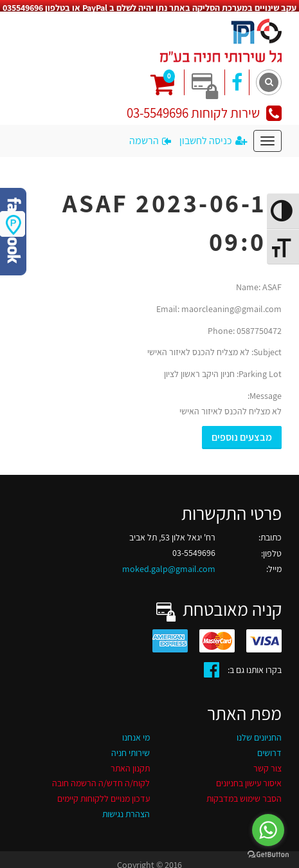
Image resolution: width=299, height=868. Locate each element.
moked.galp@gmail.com (169, 562)
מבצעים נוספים (242, 430)
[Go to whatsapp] (268, 830)
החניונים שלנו (259, 731)
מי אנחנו (136, 731)
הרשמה (150, 134)
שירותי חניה (131, 746)
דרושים (269, 746)
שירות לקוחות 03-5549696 (204, 106)
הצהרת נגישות (126, 808)
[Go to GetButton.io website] (268, 855)
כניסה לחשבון (213, 134)
